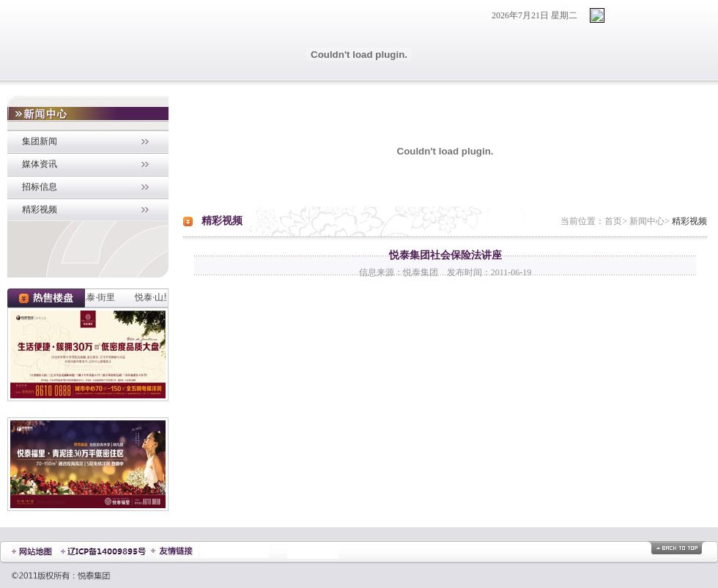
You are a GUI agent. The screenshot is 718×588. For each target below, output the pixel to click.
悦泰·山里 (155, 297)
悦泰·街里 (98, 297)
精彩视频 (40, 209)
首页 (613, 221)
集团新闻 (40, 141)
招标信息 (40, 187)
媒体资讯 (40, 164)
